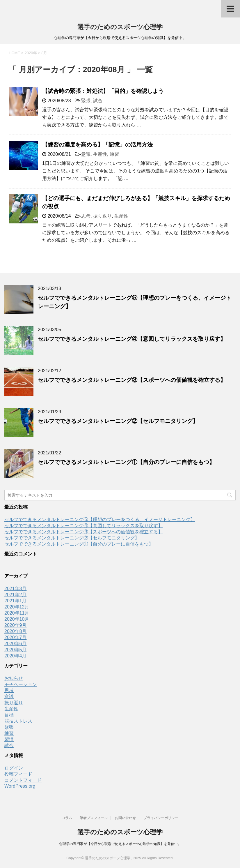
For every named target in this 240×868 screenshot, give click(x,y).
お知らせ (14, 678)
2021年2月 (16, 595)
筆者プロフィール (94, 818)
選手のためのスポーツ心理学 (120, 27)
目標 (9, 715)
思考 (86, 216)
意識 (86, 154)
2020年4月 (16, 656)
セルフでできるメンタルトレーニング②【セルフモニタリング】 (118, 421)
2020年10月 (17, 619)
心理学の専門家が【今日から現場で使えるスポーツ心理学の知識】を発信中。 (120, 844)
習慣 (9, 739)
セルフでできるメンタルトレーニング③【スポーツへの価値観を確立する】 (132, 380)
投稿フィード (18, 774)
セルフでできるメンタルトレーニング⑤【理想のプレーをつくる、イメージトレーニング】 (100, 519)
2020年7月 (16, 637)
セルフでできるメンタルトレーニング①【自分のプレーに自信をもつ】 (126, 462)
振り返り (102, 216)
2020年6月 (16, 644)
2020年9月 (16, 625)
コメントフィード (23, 780)
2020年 (31, 53)
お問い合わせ (125, 818)
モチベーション (21, 684)
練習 (114, 154)
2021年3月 (16, 589)
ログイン (14, 768)
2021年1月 (16, 601)
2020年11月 (17, 613)
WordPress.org (20, 786)
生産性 (100, 154)
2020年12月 (17, 607)
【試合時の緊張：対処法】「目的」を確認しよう (103, 91)
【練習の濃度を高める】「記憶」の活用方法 (97, 145)
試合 (98, 101)
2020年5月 (16, 650)
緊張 (86, 101)
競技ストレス (18, 721)
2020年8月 (16, 631)
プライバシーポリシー (161, 818)
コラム (67, 818)
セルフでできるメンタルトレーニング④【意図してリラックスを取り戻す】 (132, 339)
